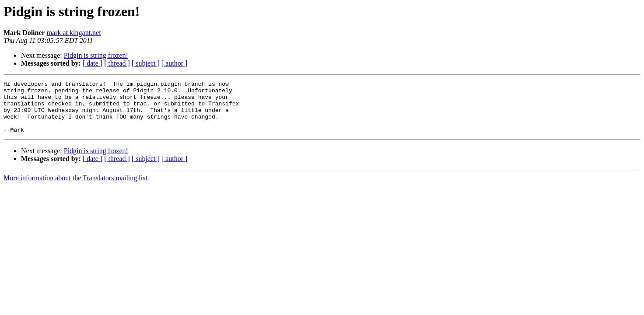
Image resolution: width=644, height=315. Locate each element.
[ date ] (93, 63)
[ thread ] (117, 63)
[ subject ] (146, 63)
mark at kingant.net (74, 33)
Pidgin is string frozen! (96, 55)
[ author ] (175, 63)
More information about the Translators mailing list (75, 188)
